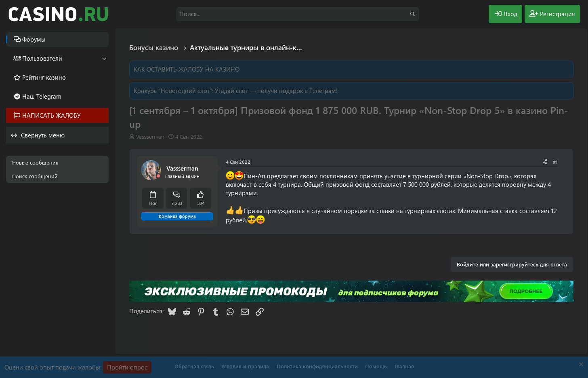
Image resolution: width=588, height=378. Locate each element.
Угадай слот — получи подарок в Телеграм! (276, 91)
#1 (555, 162)
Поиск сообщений (35, 176)
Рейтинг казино (44, 77)
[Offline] (158, 176)
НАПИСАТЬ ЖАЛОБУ (51, 115)
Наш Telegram (42, 96)
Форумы (34, 39)
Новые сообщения (35, 162)
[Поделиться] (545, 162)
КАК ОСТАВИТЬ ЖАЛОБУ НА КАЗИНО (187, 69)
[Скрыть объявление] (580, 365)
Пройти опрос (127, 367)
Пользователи (42, 58)
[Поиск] (298, 14)
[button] (104, 58)
